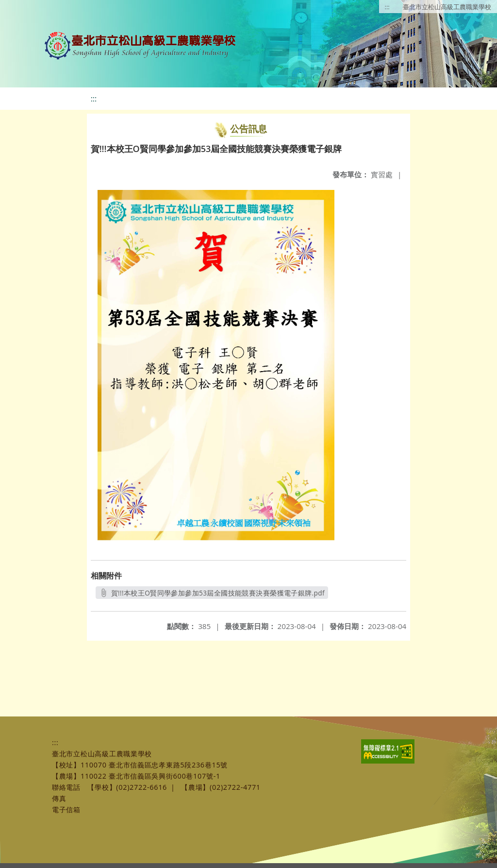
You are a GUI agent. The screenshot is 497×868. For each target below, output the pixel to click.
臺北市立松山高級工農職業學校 (447, 7)
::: (387, 7)
